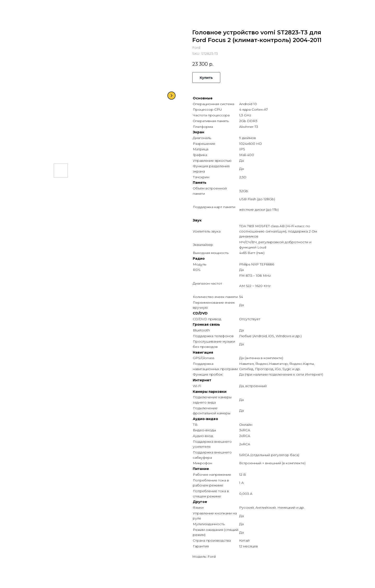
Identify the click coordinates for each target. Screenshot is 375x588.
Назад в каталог (23, 7)
